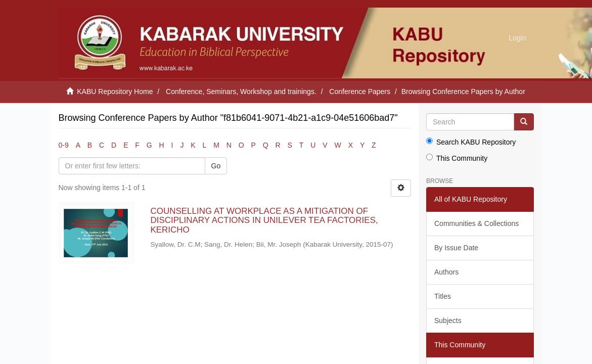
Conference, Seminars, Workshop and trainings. (241, 92)
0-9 (64, 145)
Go (216, 166)
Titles (443, 296)
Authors (446, 272)
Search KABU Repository (471, 142)
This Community (457, 158)
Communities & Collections (476, 223)
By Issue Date (456, 248)
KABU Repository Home (115, 92)
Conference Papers (360, 92)
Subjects (448, 321)
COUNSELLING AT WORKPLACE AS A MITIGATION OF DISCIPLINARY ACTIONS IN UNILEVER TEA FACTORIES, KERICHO (264, 220)
